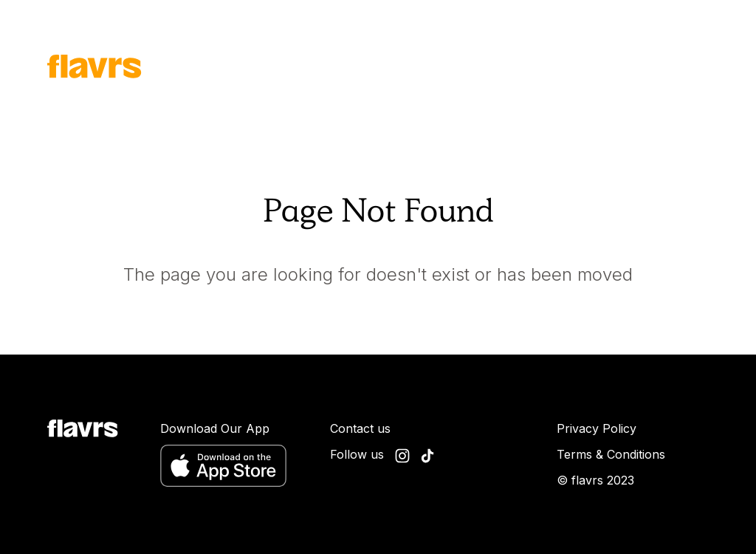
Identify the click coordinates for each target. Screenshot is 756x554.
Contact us (360, 428)
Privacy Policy (597, 428)
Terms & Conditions (611, 454)
